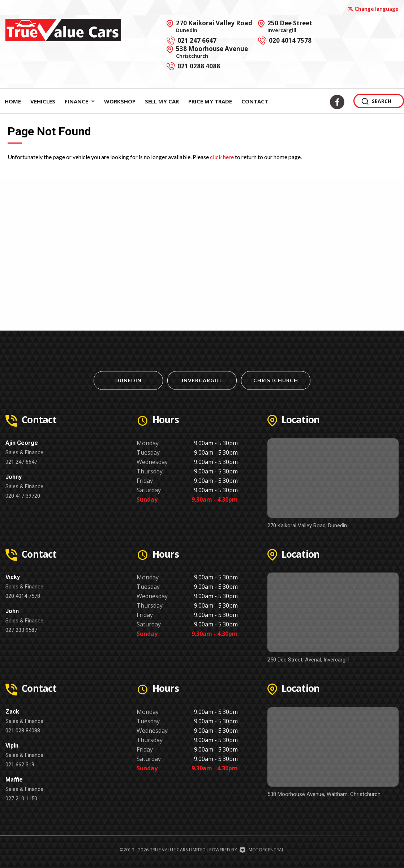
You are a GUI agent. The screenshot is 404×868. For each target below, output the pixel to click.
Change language (373, 9)
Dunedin (128, 380)
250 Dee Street (290, 26)
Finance (80, 101)
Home (13, 101)
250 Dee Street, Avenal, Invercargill (308, 660)
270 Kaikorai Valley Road (214, 26)
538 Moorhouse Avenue (212, 52)
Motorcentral (262, 850)
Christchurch (276, 380)
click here (222, 157)
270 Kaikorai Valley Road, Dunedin (307, 526)
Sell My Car (162, 101)
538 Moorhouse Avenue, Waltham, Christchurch (324, 794)
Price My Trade (210, 101)
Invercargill (202, 380)
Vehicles (43, 101)
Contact (255, 101)
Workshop (120, 101)
